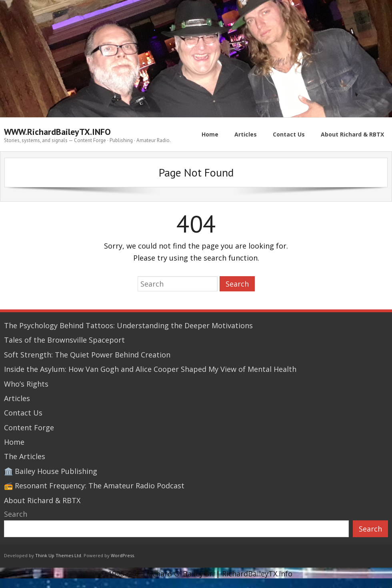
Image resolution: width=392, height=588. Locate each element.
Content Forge (29, 427)
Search (16, 514)
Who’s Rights (26, 384)
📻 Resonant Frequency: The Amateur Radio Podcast (94, 486)
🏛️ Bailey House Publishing (51, 471)
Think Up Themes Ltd (58, 555)
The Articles (25, 456)
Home (14, 442)
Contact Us (23, 413)
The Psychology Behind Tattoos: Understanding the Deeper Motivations (128, 325)
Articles (17, 398)
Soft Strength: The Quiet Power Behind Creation (87, 355)
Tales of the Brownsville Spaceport (64, 340)
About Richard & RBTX (42, 500)
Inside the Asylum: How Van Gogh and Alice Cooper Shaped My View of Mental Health (150, 369)
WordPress (122, 555)
